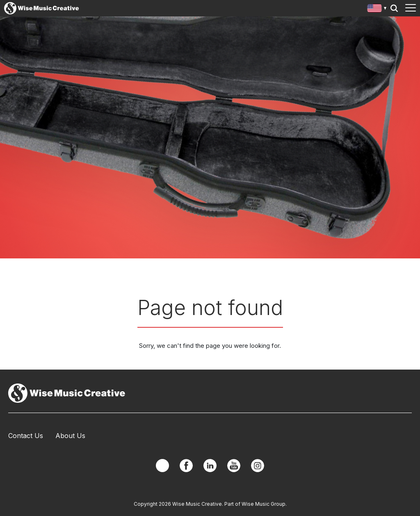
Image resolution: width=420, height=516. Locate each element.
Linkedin (210, 466)
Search (394, 8)
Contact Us (26, 436)
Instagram (258, 466)
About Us (70, 436)
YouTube (234, 466)
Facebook (186, 466)
